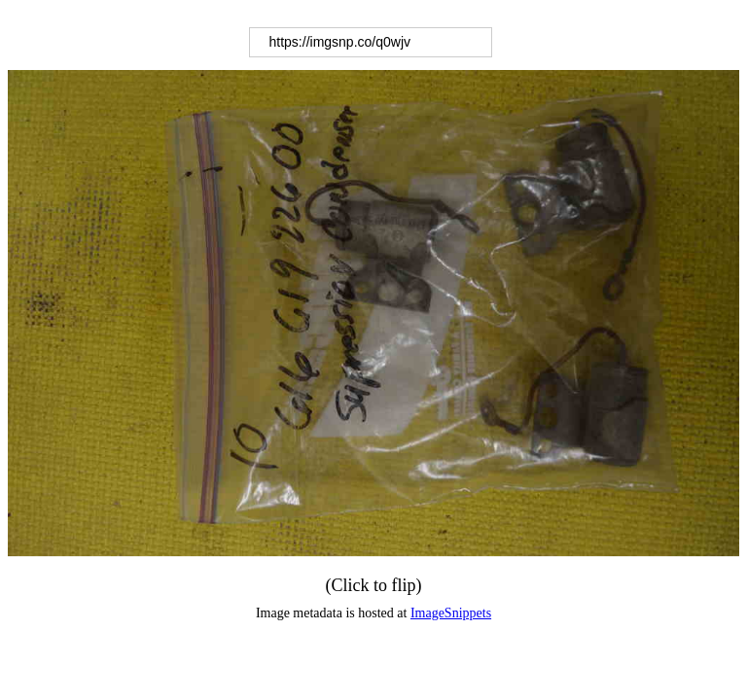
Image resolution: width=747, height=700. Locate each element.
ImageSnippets (451, 613)
